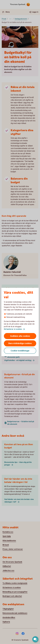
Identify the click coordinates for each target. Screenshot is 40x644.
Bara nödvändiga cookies (20, 343)
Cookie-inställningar (20, 351)
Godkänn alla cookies (20, 336)
